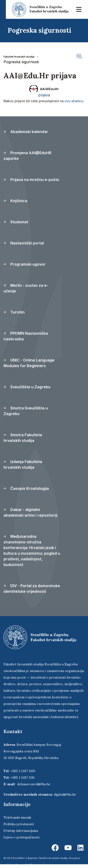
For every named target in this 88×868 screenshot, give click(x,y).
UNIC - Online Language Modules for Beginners (29, 363)
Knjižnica (15, 201)
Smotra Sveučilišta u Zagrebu (26, 411)
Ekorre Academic (40, 865)
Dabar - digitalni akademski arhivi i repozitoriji (31, 512)
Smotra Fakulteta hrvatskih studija (23, 438)
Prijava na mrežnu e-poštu (31, 180)
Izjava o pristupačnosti (21, 837)
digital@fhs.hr (65, 794)
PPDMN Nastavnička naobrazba (26, 336)
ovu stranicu (74, 101)
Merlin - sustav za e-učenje (26, 288)
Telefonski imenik (17, 817)
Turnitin (14, 312)
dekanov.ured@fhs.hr (34, 784)
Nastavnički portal (24, 243)
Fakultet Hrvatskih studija (19, 57)
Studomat (16, 222)
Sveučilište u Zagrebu (27, 387)
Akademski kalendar (26, 132)
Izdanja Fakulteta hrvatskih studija (23, 464)
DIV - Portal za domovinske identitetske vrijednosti (32, 589)
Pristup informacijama (21, 831)
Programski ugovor (25, 264)
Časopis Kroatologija (26, 488)
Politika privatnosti (19, 824)
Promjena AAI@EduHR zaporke (27, 156)
